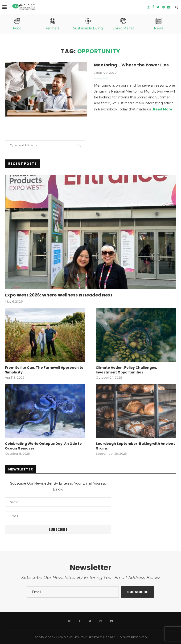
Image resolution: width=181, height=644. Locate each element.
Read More (163, 109)
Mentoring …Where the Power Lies (132, 65)
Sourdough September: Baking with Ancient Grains (135, 446)
